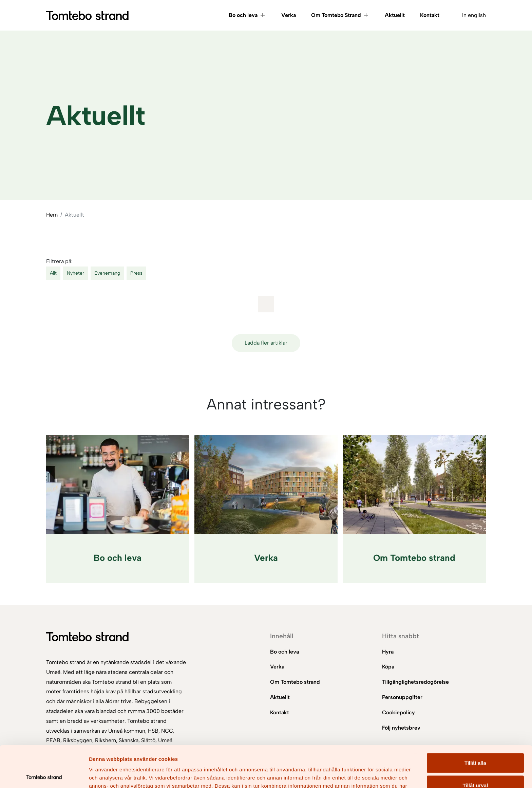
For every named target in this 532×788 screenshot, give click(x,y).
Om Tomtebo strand (295, 682)
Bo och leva (243, 15)
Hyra (388, 652)
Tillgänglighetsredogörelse (415, 682)
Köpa (388, 667)
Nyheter (75, 273)
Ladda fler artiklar (266, 343)
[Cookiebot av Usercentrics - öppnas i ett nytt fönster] (44, 775)
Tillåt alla (475, 721)
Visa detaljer (369, 775)
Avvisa (475, 766)
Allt (53, 273)
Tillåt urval (476, 744)
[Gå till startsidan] (87, 15)
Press (136, 273)
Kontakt (430, 15)
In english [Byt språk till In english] (474, 15)
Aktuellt (395, 15)
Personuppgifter (402, 697)
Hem (52, 215)
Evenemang (107, 273)
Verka (289, 15)
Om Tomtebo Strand (336, 15)
